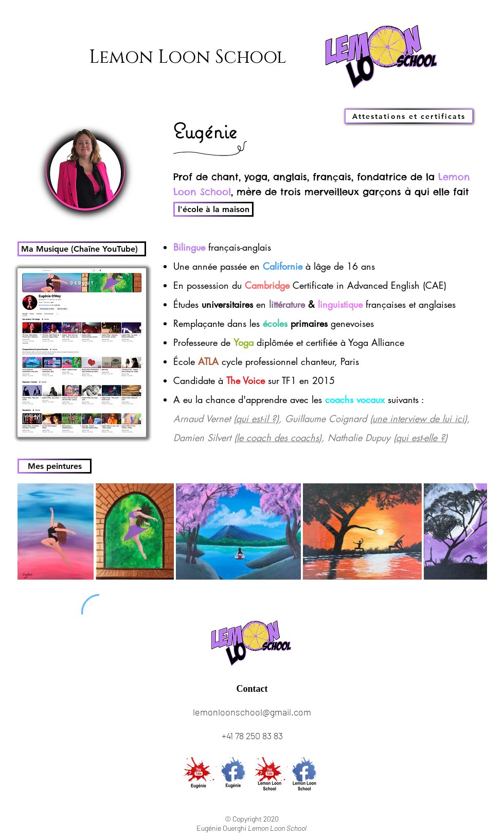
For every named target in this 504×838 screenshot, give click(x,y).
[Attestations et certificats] (409, 116)
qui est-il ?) (257, 418)
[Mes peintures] (55, 466)
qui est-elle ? (420, 438)
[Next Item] (469, 531)
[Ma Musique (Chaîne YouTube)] (82, 249)
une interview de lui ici (418, 418)
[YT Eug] (199, 775)
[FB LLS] (305, 775)
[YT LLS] (270, 775)
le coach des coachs (278, 438)
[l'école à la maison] (213, 209)
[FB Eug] (235, 775)
